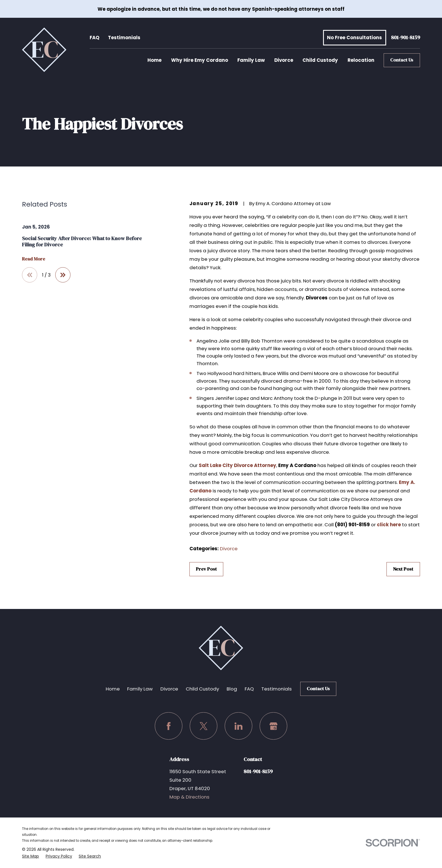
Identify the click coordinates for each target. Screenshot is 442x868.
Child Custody (202, 689)
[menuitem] (30, 856)
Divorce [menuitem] (284, 60)
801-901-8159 (405, 38)
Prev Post (206, 569)
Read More (34, 259)
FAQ (95, 38)
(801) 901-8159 (352, 525)
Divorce (229, 549)
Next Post (403, 569)
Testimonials (124, 38)
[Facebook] (168, 726)
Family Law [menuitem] (251, 60)
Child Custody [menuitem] (320, 60)
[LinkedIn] (238, 726)
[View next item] (63, 275)
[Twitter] (203, 726)
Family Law (140, 689)
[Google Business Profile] (273, 726)
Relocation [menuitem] (361, 60)
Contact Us (402, 60)
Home (113, 689)
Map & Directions (189, 797)
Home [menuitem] (154, 60)
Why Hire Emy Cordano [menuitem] (200, 60)
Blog (232, 689)
